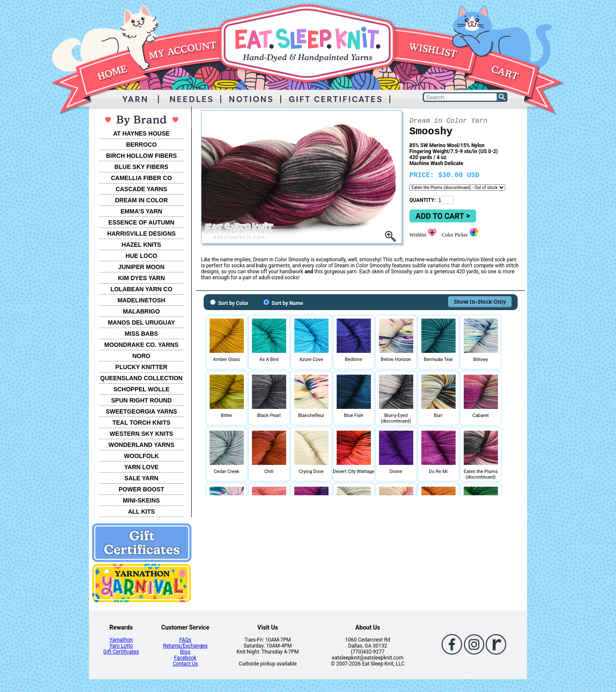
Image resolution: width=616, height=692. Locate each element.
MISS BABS (142, 334)
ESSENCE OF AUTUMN (141, 222)
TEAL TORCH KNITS (142, 423)
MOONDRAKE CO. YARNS (141, 345)
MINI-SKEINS (141, 500)
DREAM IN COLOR (142, 200)
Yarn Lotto (121, 646)
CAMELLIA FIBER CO (141, 178)
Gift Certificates (121, 652)
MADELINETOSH (142, 300)
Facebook (185, 658)
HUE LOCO (142, 256)
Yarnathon (121, 640)
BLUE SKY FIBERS (142, 167)
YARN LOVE (141, 467)
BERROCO (142, 145)
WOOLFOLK (142, 456)
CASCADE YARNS (141, 189)
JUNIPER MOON (141, 267)
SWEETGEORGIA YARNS (141, 411)
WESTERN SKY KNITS (141, 434)
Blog (185, 652)
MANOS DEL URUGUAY (141, 322)
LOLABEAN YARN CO (141, 289)
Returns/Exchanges (185, 646)
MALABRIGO (141, 311)
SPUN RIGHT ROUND (142, 400)
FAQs (185, 640)
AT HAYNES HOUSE (141, 133)
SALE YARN (141, 478)
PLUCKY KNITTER (142, 367)
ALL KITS (141, 512)
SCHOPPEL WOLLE (141, 389)
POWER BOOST (141, 489)
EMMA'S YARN (141, 211)
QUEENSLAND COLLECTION (141, 378)
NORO (142, 356)
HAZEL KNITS (141, 245)
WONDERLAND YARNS (141, 445)
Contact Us (185, 664)
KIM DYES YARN (142, 278)
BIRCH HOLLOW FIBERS (142, 156)
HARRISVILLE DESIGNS (141, 234)
